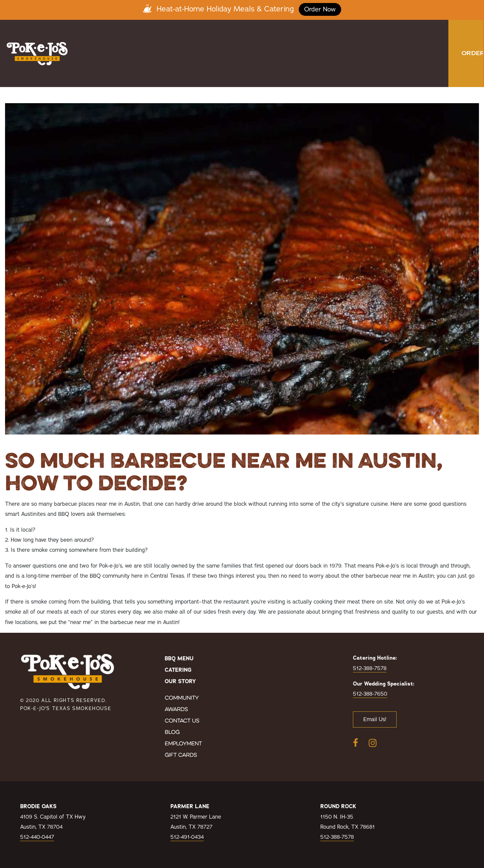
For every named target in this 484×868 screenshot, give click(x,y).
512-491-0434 (187, 837)
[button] (467, 53)
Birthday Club (349, 37)
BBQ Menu (179, 659)
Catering (199, 37)
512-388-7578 (370, 668)
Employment (183, 744)
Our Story (298, 37)
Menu (160, 37)
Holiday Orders (346, 71)
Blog (172, 733)
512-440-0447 (37, 837)
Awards (176, 710)
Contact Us (182, 721)
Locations (244, 37)
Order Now (320, 9)
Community (182, 698)
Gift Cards (181, 755)
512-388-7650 (370, 694)
